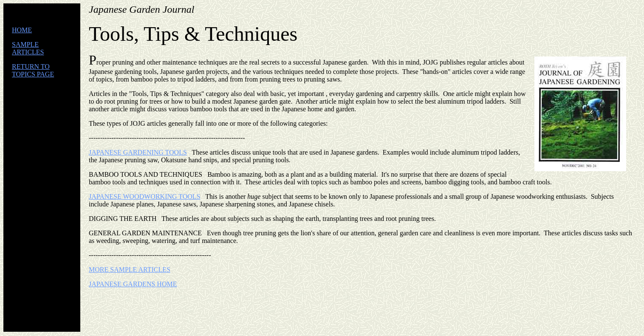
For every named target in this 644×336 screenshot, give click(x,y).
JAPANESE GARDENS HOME (133, 284)
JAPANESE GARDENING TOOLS (138, 152)
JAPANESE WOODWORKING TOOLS (145, 196)
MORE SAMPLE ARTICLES (130, 270)
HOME (22, 30)
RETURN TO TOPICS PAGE (33, 70)
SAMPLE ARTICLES (28, 48)
